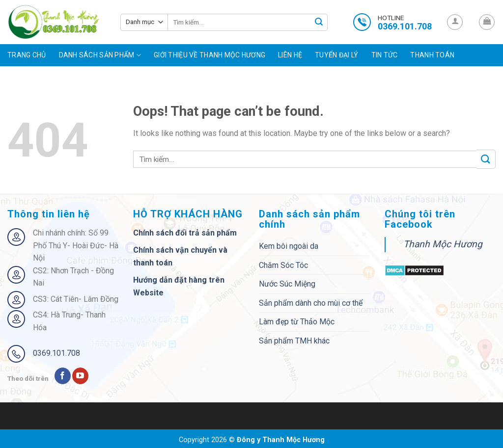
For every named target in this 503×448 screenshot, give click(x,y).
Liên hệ (290, 55)
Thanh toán (432, 55)
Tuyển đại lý (336, 55)
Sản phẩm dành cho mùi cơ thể (311, 303)
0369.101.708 (56, 353)
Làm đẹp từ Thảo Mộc (297, 322)
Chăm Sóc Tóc (283, 265)
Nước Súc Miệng (287, 284)
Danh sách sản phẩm (100, 55)
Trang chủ (27, 55)
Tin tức (385, 55)
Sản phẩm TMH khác (294, 341)
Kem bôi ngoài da (289, 246)
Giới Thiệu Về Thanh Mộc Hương (210, 55)
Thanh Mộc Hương (443, 244)
